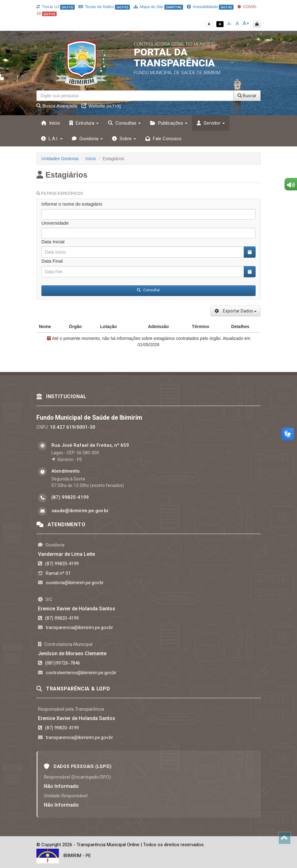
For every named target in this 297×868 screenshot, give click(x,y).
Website (101, 106)
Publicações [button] (169, 123)
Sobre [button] (124, 139)
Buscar (247, 96)
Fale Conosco (163, 139)
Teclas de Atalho (104, 7)
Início (51, 123)
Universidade (55, 223)
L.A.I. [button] (52, 139)
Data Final (52, 261)
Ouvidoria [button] (87, 139)
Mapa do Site (158, 7)
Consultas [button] (124, 123)
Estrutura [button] (84, 123)
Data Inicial (53, 242)
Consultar (148, 290)
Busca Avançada (57, 106)
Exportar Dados (236, 311)
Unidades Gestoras (60, 159)
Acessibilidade (210, 7)
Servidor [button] (211, 123)
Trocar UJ (56, 7)
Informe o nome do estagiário (72, 204)
